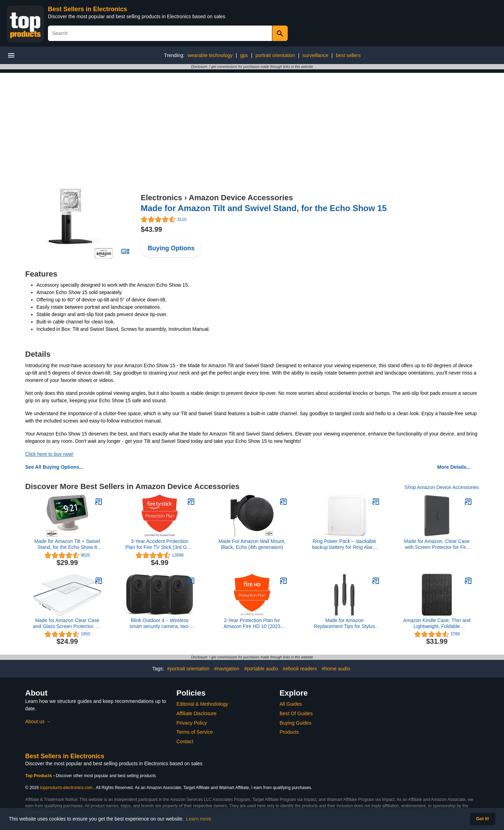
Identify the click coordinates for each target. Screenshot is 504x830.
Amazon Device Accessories (241, 198)
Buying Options (171, 248)
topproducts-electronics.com (66, 788)
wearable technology (210, 55)
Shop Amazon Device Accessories (442, 487)
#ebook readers (300, 669)
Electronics (162, 198)
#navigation (227, 669)
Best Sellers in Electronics (87, 9)
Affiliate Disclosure (197, 713)
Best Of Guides (296, 713)
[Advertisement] (252, 122)
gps (244, 55)
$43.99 (151, 229)
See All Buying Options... (54, 467)
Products (289, 732)
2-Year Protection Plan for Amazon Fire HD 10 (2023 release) (252, 623)
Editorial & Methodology (202, 704)
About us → (38, 721)
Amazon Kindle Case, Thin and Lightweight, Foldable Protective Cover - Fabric (437, 623)
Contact (185, 741)
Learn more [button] (199, 819)
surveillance (315, 55)
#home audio (336, 669)
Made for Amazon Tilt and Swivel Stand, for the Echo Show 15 (264, 208)
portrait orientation (275, 55)
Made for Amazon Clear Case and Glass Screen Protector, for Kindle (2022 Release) (67, 623)
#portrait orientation (188, 669)
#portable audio (261, 669)
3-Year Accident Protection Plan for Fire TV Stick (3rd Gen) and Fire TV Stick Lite (160, 544)
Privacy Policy (192, 723)
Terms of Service (195, 732)
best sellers (348, 55)
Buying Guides (296, 723)
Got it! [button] (482, 819)
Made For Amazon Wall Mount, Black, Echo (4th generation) (252, 544)
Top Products (39, 776)
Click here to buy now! (49, 454)
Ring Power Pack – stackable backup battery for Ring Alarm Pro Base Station (344, 544)
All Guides (291, 704)
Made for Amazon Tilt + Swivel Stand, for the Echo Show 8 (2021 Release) (67, 544)
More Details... (454, 467)
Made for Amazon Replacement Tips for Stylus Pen (344, 623)
